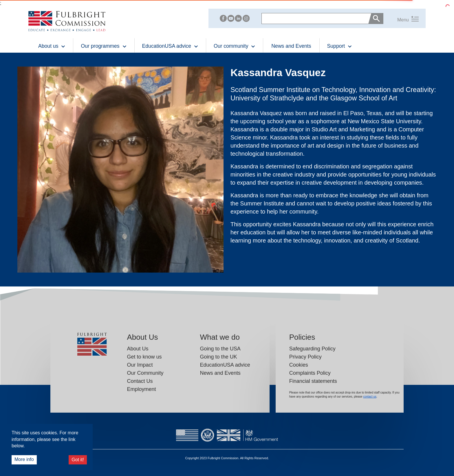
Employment (142, 389)
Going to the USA (220, 349)
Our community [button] (235, 46)
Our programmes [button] (104, 46)
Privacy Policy (305, 357)
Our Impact (140, 365)
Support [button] (340, 46)
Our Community (145, 373)
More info (24, 459)
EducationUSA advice (225, 365)
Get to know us (144, 357)
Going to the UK (219, 357)
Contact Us (140, 381)
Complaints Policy (310, 373)
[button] (401, 19)
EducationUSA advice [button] (170, 46)
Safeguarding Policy (312, 349)
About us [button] (52, 46)
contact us (370, 397)
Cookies (299, 365)
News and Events (291, 46)
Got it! (78, 460)
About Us (138, 349)
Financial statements (313, 381)
